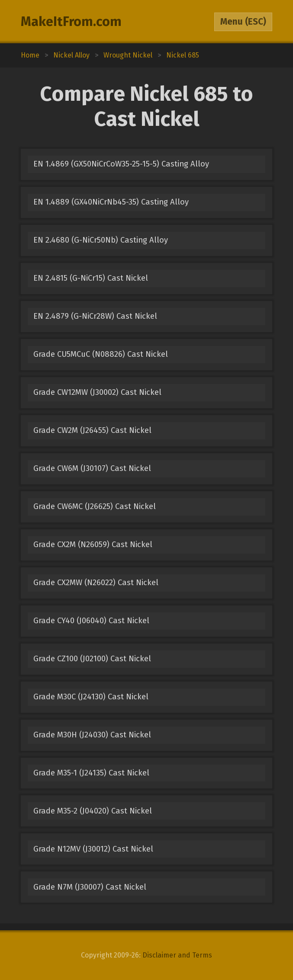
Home (30, 55)
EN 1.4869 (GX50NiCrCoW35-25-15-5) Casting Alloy (121, 164)
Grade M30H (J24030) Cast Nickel (92, 735)
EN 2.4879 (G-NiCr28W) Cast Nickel (95, 316)
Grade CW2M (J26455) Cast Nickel (92, 430)
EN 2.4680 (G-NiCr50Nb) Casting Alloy (101, 240)
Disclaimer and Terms (177, 955)
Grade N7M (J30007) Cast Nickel (90, 887)
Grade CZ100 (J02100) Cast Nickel (92, 659)
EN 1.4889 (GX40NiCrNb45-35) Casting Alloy (111, 202)
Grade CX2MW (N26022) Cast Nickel (96, 583)
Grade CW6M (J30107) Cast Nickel (92, 468)
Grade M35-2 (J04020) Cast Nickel (93, 811)
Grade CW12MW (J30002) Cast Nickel (97, 392)
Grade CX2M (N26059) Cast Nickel (93, 544)
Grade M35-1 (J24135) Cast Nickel (91, 773)
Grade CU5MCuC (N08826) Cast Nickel (101, 354)
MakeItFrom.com (71, 22)
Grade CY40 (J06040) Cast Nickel (91, 621)
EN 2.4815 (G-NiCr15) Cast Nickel (91, 278)
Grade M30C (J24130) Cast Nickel (91, 697)
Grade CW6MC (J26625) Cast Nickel (95, 506)
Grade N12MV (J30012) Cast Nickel (93, 849)
